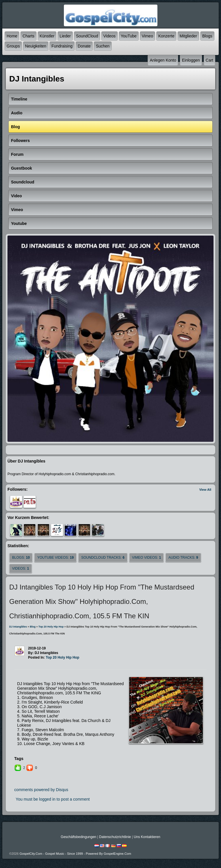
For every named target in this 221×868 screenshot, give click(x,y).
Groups (13, 46)
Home (12, 36)
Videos (109, 36)
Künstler (47, 36)
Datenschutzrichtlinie (115, 837)
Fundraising (62, 46)
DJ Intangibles (18, 627)
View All (205, 490)
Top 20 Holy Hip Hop (51, 627)
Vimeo (147, 36)
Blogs (207, 36)
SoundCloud (87, 36)
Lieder (65, 36)
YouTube (129, 36)
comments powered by (41, 790)
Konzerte (166, 36)
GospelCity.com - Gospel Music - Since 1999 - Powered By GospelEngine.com (75, 854)
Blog (33, 627)
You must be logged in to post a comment (53, 799)
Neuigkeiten (36, 46)
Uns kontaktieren (147, 837)
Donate (84, 46)
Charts (28, 36)
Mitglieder (188, 36)
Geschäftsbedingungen (78, 837)
